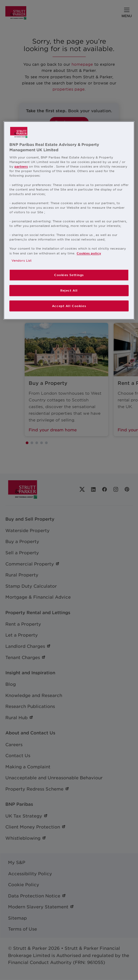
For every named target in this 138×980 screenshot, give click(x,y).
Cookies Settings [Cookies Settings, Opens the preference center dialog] (69, 275)
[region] (69, 220)
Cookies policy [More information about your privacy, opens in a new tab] (89, 253)
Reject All (69, 290)
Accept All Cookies (69, 306)
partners (21, 166)
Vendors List (22, 260)
